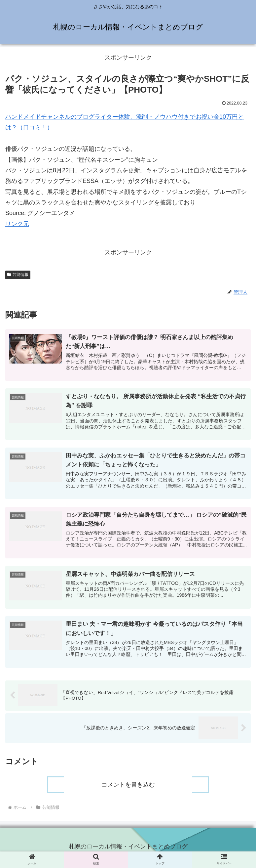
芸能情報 (18, 275)
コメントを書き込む (128, 787)
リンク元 (17, 224)
